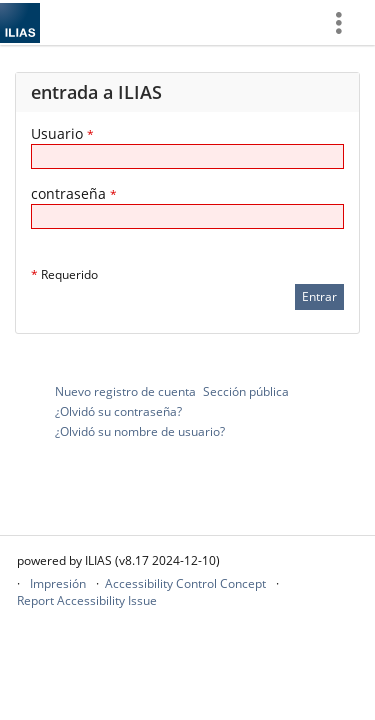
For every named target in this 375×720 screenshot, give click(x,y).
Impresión (58, 583)
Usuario (62, 133)
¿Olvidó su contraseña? (118, 411)
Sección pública (246, 391)
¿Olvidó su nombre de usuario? (140, 431)
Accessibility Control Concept (185, 583)
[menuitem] (346, 22)
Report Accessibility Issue (87, 600)
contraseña (74, 193)
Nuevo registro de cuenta (125, 391)
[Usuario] (187, 156)
